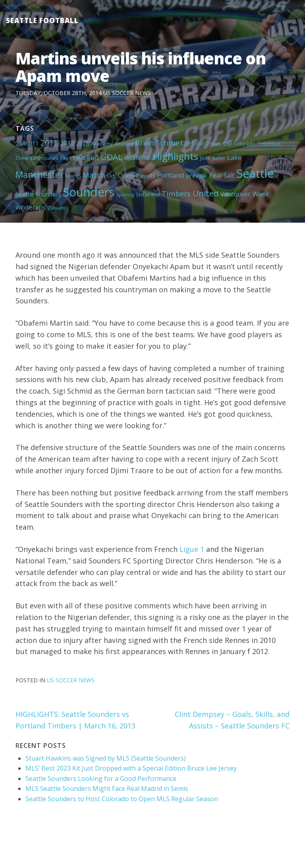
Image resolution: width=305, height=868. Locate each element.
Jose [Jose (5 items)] (205, 158)
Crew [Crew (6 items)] (22, 158)
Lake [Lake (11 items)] (234, 157)
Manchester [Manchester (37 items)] (40, 174)
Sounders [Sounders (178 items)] (89, 192)
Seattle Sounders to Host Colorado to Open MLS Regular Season (122, 799)
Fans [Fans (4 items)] (66, 158)
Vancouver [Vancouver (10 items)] (236, 194)
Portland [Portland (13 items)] (171, 175)
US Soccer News (127, 93)
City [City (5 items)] (227, 144)
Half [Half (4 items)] (147, 158)
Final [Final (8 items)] (79, 157)
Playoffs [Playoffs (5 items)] (146, 176)
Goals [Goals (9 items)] (132, 157)
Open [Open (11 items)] (126, 175)
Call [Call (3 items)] (200, 144)
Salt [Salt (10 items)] (229, 175)
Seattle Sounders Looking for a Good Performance (101, 779)
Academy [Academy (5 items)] (102, 144)
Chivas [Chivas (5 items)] (213, 144)
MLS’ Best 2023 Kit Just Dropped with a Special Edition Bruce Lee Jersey (131, 768)
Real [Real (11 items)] (215, 175)
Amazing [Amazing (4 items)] (124, 144)
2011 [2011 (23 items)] (49, 143)
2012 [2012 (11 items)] (67, 143)
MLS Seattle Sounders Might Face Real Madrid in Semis (107, 788)
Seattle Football (42, 20)
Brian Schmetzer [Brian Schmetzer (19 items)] (165, 143)
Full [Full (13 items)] (93, 157)
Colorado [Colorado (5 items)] (244, 144)
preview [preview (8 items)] (197, 175)
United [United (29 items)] (206, 193)
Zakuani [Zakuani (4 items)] (56, 208)
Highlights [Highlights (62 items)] (176, 156)
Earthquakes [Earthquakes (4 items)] (44, 158)
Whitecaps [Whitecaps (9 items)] (31, 207)
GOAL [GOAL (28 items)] (112, 157)
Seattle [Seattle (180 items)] (255, 173)
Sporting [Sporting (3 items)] (125, 195)
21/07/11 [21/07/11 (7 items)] (27, 143)
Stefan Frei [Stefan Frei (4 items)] (148, 194)
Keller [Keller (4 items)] (219, 158)
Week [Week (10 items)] (261, 194)
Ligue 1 (192, 549)
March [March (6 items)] (73, 176)
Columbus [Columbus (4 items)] (269, 144)
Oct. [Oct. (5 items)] (111, 176)
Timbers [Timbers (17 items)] (176, 194)
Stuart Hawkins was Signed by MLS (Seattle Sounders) (106, 758)
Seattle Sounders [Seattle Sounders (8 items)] (38, 194)
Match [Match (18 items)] (94, 175)
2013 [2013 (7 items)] (83, 143)
